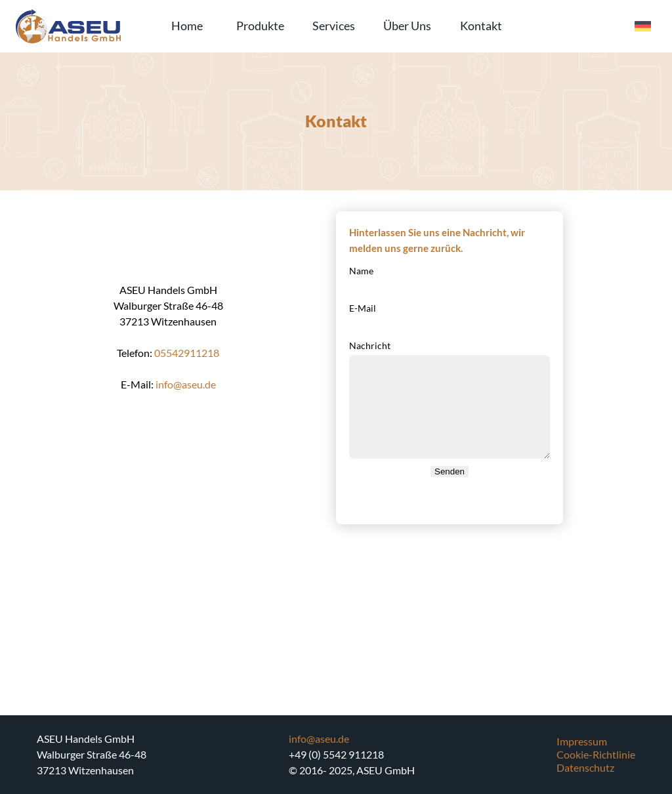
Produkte (260, 26)
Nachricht (370, 345)
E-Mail (363, 308)
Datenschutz (585, 767)
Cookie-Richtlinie (596, 754)
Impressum (582, 741)
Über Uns (407, 26)
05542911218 (187, 353)
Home (187, 26)
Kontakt (481, 26)
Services (334, 26)
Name (361, 271)
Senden (450, 471)
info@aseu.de (186, 384)
